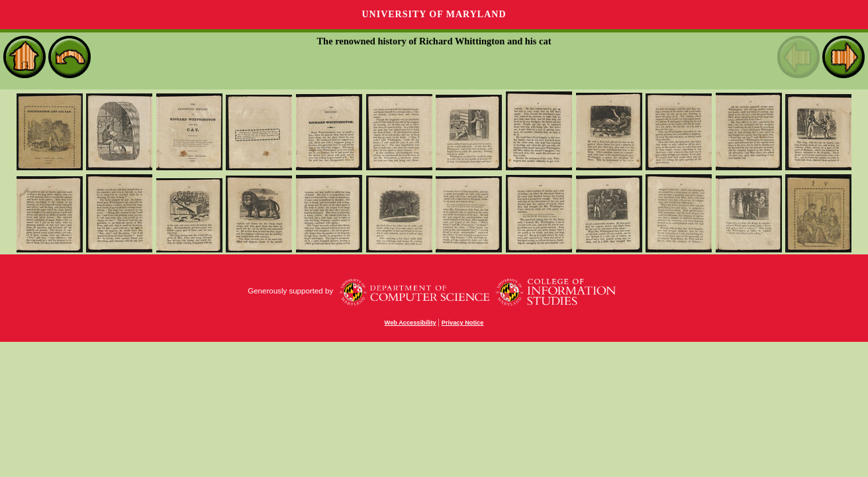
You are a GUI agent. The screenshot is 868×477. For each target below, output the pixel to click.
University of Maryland (434, 14)
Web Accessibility (410, 323)
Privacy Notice (463, 323)
